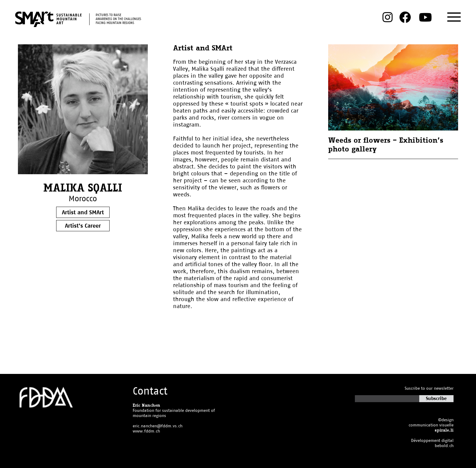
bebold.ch (444, 446)
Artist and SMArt (83, 213)
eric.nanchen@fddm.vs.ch (158, 426)
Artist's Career (83, 226)
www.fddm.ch (146, 431)
